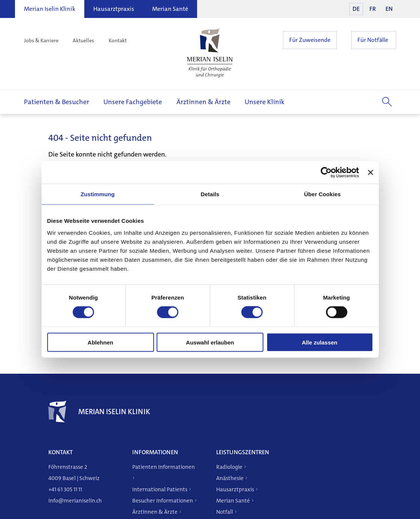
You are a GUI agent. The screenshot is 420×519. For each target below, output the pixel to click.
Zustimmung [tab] (98, 194)
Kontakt (118, 40)
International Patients (160, 489)
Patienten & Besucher (57, 102)
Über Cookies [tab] (323, 194)
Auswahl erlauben (210, 342)
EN (389, 9)
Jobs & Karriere (41, 40)
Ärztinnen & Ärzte (203, 102)
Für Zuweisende (310, 40)
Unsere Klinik (265, 102)
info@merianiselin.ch (75, 501)
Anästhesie (230, 478)
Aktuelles (83, 40)
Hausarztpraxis (114, 9)
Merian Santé (170, 9)
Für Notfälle (373, 40)
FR (373, 9)
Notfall (225, 512)
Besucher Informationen (163, 501)
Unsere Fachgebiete (133, 102)
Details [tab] (210, 194)
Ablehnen (100, 342)
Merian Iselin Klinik (50, 9)
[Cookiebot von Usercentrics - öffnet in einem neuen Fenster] (326, 173)
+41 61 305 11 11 (65, 489)
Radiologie (229, 467)
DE (356, 9)
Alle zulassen (319, 342)
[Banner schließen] (371, 173)
